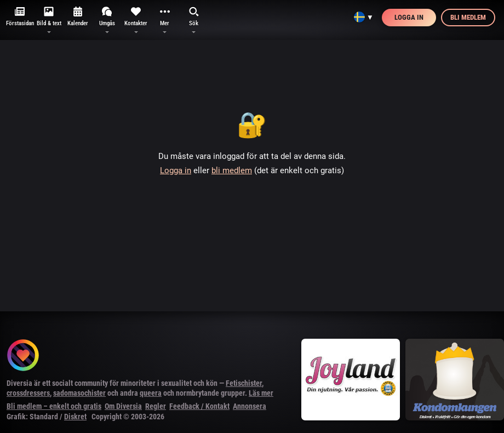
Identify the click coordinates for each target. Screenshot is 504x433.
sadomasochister (79, 393)
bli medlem (232, 170)
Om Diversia (123, 406)
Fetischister (244, 383)
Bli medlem (468, 17)
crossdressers (28, 393)
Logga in (409, 17)
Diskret (75, 417)
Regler (156, 406)
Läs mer (261, 393)
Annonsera (250, 406)
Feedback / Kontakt (199, 406)
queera (151, 393)
